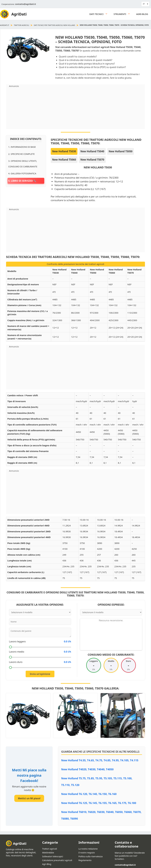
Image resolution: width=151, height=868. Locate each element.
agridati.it (5, 25)
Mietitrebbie (48, 853)
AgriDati (19, 14)
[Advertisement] (75, 108)
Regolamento (85, 860)
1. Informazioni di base (22, 147)
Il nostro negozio (87, 853)
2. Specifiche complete (21, 154)
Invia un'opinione (40, 674)
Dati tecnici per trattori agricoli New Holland (54, 25)
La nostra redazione (88, 849)
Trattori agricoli (22, 25)
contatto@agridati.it (25, 4)
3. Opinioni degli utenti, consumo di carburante (23, 164)
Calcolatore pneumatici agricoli (57, 860)
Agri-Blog (142, 14)
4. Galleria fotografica (22, 173)
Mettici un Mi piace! (29, 798)
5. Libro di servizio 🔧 (22, 181)
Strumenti (123, 14)
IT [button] (144, 4)
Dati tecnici (100, 14)
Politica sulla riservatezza (91, 856)
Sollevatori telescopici (53, 856)
